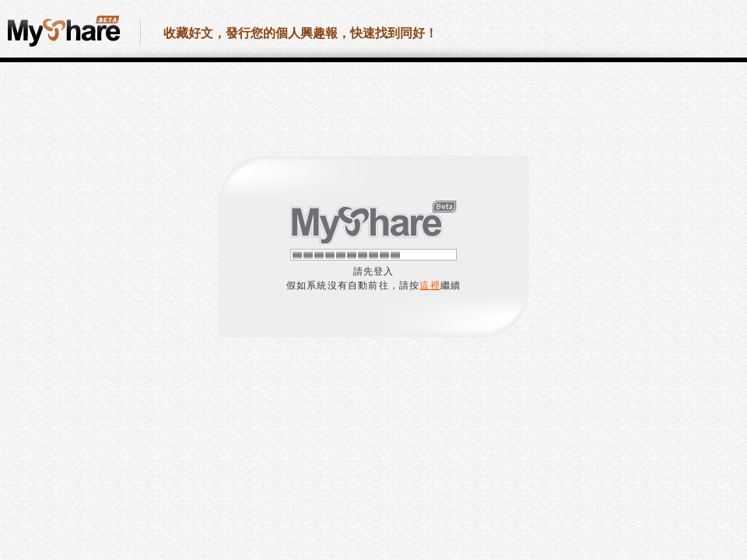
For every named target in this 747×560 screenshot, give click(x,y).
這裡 (430, 285)
